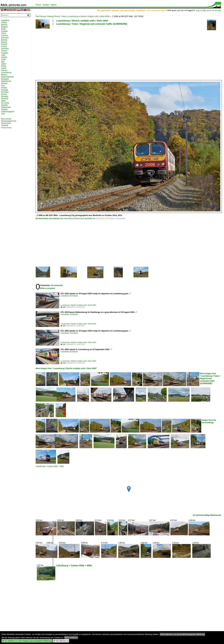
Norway (4, 83)
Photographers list (9, 121)
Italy (3, 62)
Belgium (4, 27)
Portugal (5, 90)
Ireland (4, 57)
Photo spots (6, 123)
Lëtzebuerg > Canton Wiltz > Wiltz (50, 466)
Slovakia (5, 96)
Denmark (5, 38)
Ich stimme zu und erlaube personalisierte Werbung (27, 641)
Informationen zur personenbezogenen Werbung (182, 634)
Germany (5, 49)
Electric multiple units (89, 16)
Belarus (4, 25)
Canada (4, 31)
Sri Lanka (5, 103)
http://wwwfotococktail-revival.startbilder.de (77, 218)
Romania (5, 92)
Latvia (4, 68)
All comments (57, 285)
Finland (4, 44)
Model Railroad (7, 77)
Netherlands (6, 81)
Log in (198, 10)
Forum (38, 5)
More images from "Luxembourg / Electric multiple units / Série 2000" (66, 368)
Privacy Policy (6, 128)
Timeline (5, 125)
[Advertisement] (128, 52)
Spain (3, 101)
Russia (4, 94)
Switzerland (6, 107)
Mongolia (5, 79)
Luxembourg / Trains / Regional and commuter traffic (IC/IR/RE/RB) (92, 24)
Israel (3, 59)
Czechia (4, 36)
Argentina (5, 20)
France (4, 46)
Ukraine (4, 109)
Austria (4, 23)
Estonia (4, 40)
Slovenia (5, 99)
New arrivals (6, 119)
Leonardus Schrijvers (69, 296)
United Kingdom (8, 112)
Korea (4, 66)
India (3, 55)
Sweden (4, 105)
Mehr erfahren (71, 638)
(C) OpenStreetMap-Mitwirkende (207, 515)
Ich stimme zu (61, 641)
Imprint (53, 5)
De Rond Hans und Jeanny (47, 218)
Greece (4, 51)
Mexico (4, 75)
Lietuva (4, 70)
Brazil (3, 29)
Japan (4, 64)
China (3, 33)
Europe (4, 42)
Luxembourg (73, 16)
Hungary (5, 53)
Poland (4, 88)
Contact (46, 5)
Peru (3, 86)
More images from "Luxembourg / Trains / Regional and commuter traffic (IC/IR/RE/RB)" (210, 378)
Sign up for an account (212, 10)
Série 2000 (105, 16)
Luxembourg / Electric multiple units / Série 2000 (82, 21)
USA (3, 114)
